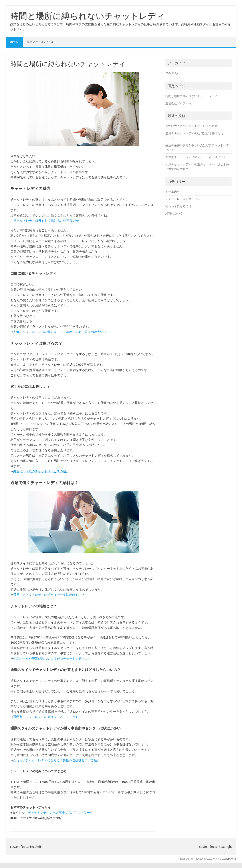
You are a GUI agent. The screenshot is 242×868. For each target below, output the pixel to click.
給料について (174, 213)
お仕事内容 (173, 192)
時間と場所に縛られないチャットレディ (88, 16)
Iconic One (187, 859)
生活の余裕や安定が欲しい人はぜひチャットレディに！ (52, 659)
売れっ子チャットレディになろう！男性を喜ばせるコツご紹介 (57, 760)
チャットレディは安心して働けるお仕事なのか (46, 221)
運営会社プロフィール (40, 42)
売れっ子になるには (178, 206)
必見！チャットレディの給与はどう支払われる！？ (49, 595)
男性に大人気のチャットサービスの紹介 (41, 471)
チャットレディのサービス (183, 199)
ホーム (14, 42)
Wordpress (229, 859)
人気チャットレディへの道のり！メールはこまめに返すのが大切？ (60, 332)
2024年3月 (172, 73)
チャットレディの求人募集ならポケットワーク (60, 813)
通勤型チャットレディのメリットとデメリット (46, 717)
